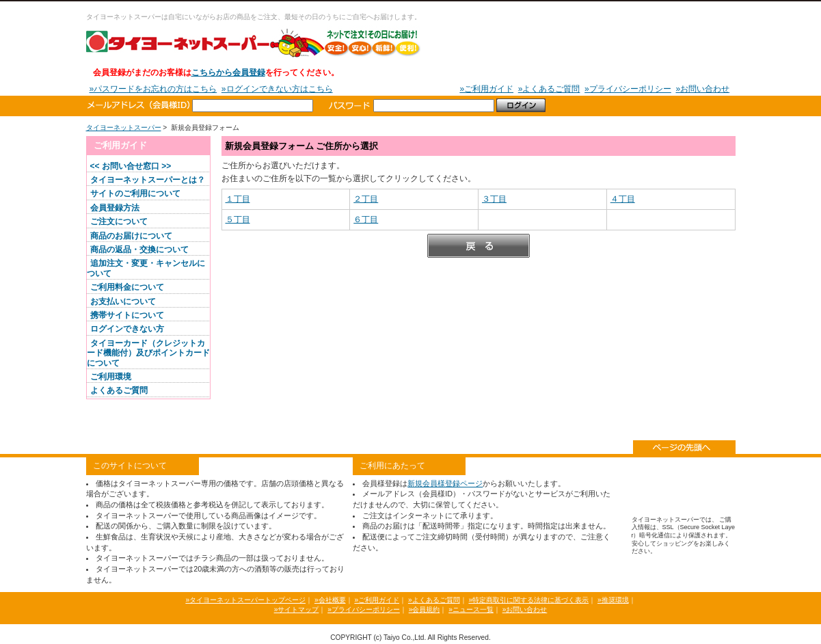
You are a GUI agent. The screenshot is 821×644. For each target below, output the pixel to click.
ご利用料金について (127, 287)
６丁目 (366, 219)
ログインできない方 (127, 329)
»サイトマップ (297, 609)
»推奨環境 (613, 600)
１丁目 (238, 199)
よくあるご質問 (119, 390)
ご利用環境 (111, 377)
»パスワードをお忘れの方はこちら (153, 89)
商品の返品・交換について (139, 250)
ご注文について (119, 222)
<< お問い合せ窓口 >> (131, 166)
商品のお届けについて (131, 236)
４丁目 (623, 199)
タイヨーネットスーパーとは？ (148, 180)
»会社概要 (330, 600)
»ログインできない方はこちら (277, 89)
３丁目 (494, 199)
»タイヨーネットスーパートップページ (245, 600)
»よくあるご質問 (549, 89)
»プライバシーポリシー (628, 89)
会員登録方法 (115, 208)
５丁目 (238, 219)
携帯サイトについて (127, 315)
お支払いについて (123, 301)
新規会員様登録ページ (445, 483)
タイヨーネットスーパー (254, 42)
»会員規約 (425, 609)
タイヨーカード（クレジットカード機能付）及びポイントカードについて (148, 353)
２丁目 (366, 199)
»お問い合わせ (702, 89)
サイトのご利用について (135, 193)
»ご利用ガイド (486, 89)
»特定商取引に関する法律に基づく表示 (528, 600)
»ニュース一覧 (471, 609)
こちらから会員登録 (228, 72)
